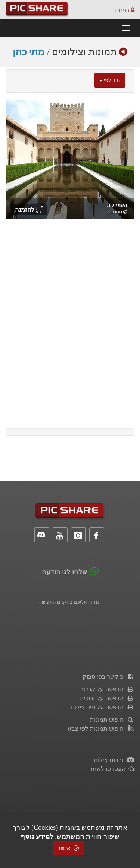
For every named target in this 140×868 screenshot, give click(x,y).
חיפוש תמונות (112, 720)
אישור (68, 848)
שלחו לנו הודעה (64, 572)
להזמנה (29, 210)
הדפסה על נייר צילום (103, 707)
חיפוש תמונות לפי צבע (101, 729)
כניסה (125, 10)
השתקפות (117, 205)
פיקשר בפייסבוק (108, 676)
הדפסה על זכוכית (107, 698)
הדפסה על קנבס (108, 689)
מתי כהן (29, 52)
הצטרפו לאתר (112, 769)
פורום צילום (114, 760)
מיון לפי (110, 80)
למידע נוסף (37, 836)
